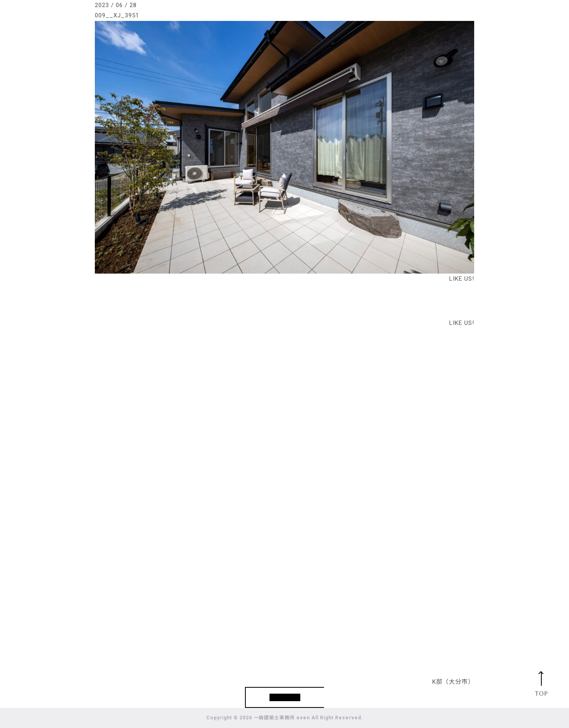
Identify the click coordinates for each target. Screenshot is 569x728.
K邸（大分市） (453, 682)
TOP (542, 693)
